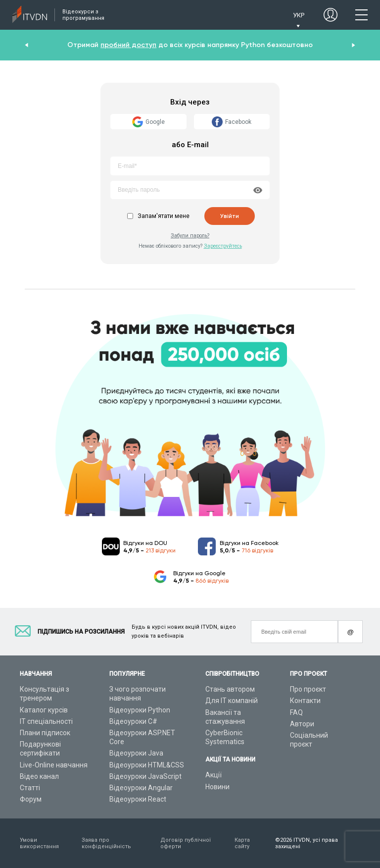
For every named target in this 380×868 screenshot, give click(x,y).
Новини (217, 787)
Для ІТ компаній (232, 701)
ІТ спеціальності (46, 721)
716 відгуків (257, 550)
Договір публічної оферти (186, 843)
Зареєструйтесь (223, 246)
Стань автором (230, 689)
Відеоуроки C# (133, 721)
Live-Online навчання (54, 765)
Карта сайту (242, 843)
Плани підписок (45, 733)
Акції (214, 775)
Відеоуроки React (138, 799)
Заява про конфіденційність (106, 843)
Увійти (230, 216)
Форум (31, 799)
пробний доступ (128, 45)
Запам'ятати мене (164, 216)
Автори (302, 724)
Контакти (305, 701)
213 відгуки (161, 550)
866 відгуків (212, 581)
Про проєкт (308, 689)
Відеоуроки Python (140, 710)
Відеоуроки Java (136, 753)
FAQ (296, 712)
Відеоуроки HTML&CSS (147, 765)
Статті (30, 788)
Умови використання (39, 843)
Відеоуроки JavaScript (145, 776)
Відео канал (39, 776)
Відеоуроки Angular (141, 788)
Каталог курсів (44, 710)
